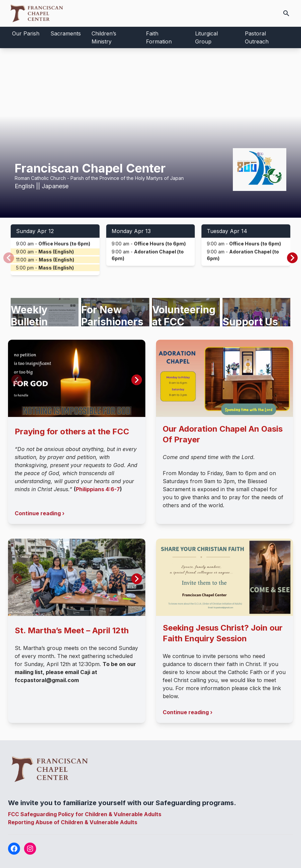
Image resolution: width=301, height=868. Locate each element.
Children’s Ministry (104, 37)
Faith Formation (159, 37)
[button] (292, 258)
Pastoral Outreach (257, 37)
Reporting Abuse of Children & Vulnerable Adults (73, 822)
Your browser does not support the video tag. (150, 133)
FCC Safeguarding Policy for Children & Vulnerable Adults (85, 814)
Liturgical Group (206, 37)
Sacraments (66, 33)
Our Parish (26, 33)
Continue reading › (40, 513)
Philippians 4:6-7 (98, 489)
